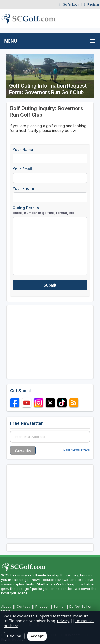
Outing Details (43, 210)
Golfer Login (72, 4)
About (6, 606)
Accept (37, 636)
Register (93, 4)
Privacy (41, 606)
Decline (14, 636)
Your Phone (23, 188)
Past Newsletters (77, 450)
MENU (11, 41)
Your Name (23, 149)
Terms (58, 606)
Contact (23, 606)
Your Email (22, 169)
